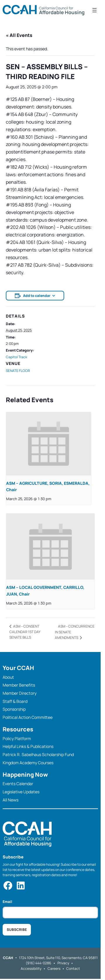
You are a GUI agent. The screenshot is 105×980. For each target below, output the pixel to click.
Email (7, 902)
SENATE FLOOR (18, 371)
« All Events (19, 35)
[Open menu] (94, 10)
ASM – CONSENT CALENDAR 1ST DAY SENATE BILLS (25, 632)
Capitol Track (16, 357)
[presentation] (49, 444)
